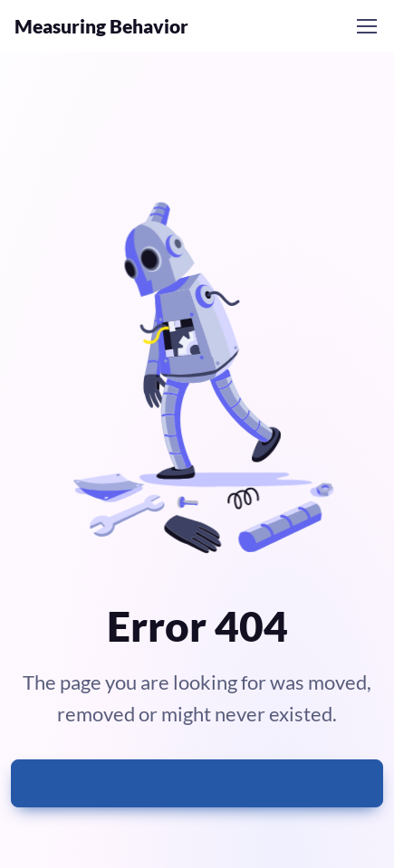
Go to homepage (196, 783)
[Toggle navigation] (366, 26)
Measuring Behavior (101, 26)
